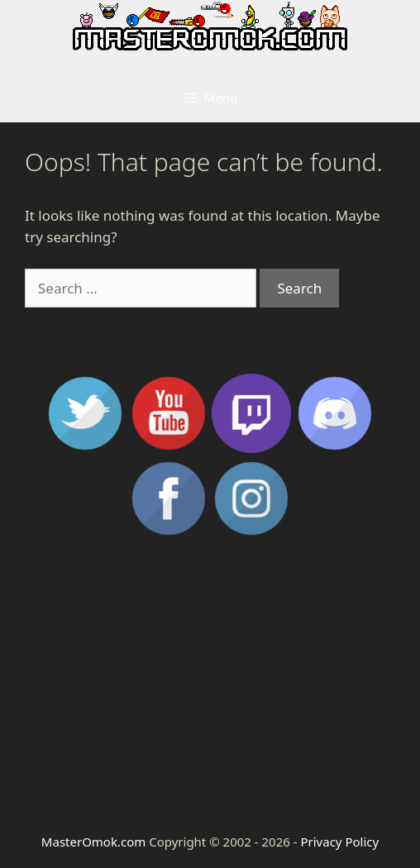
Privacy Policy (339, 842)
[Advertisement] (210, 684)
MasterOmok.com (93, 842)
